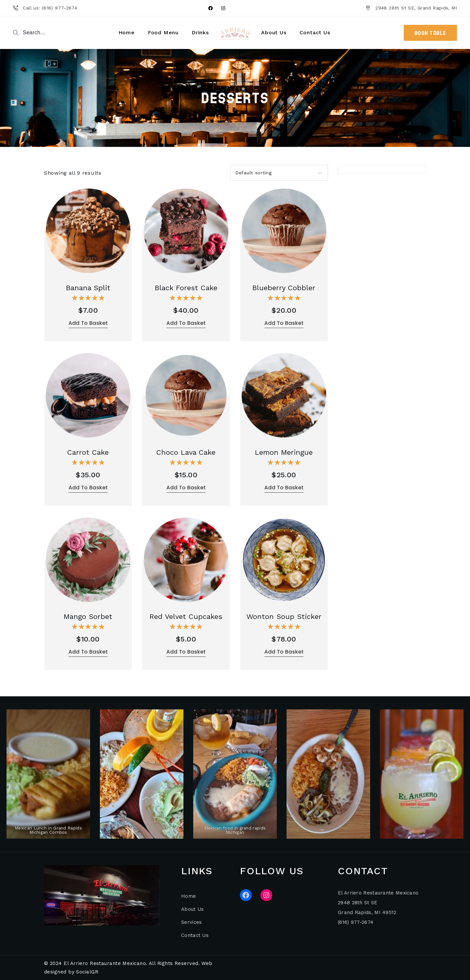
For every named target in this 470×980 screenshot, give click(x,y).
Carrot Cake (88, 452)
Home (188, 896)
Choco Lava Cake (186, 452)
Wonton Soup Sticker (284, 616)
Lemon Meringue (284, 452)
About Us (192, 909)
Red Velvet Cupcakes (186, 616)
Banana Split (88, 288)
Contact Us (195, 935)
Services (191, 922)
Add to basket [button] (88, 323)
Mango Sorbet (88, 616)
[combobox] (279, 173)
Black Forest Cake (186, 288)
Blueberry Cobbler (284, 288)
